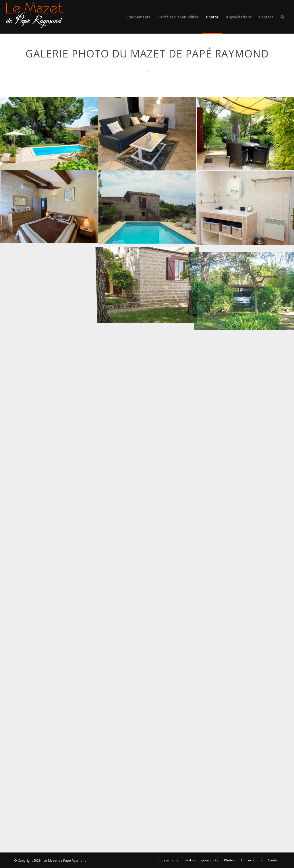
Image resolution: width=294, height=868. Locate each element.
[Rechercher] (282, 17)
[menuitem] (138, 17)
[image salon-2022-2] (147, 134)
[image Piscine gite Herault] (147, 208)
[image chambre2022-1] (49, 208)
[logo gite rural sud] (34, 17)
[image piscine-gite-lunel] (49, 134)
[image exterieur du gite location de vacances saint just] (147, 281)
